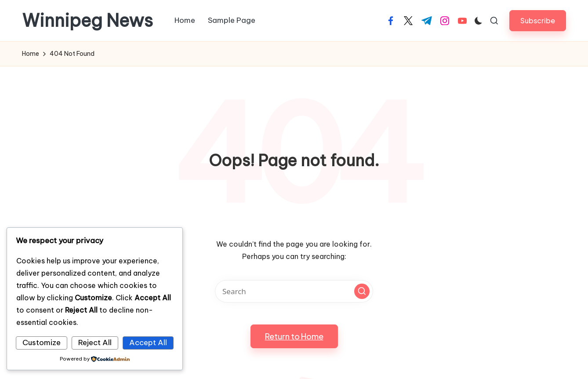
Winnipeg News (87, 21)
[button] (538, 20)
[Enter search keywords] (294, 291)
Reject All (95, 343)
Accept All (148, 343)
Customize (42, 343)
